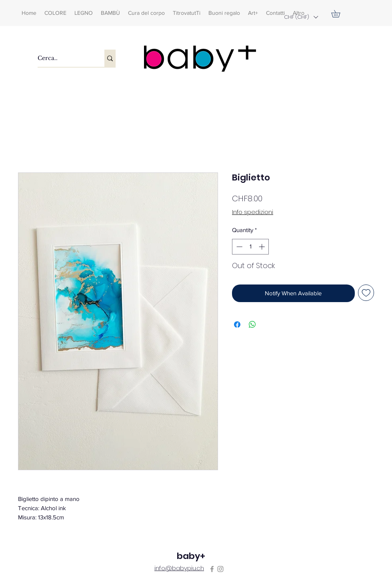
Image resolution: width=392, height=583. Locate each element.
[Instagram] (220, 569)
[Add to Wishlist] (366, 293)
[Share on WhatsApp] (252, 325)
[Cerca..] (63, 58)
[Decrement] (239, 247)
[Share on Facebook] (237, 325)
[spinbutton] (251, 247)
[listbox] (301, 17)
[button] (301, 17)
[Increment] (263, 247)
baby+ (191, 556)
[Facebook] (212, 569)
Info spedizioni (253, 212)
